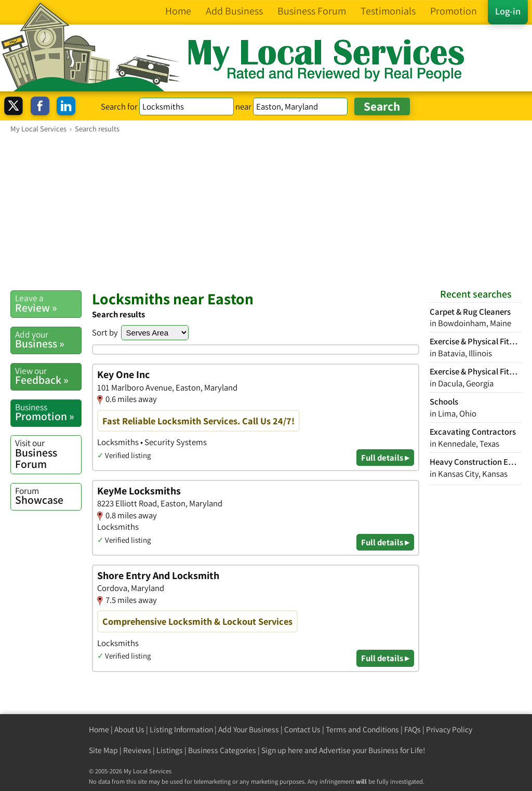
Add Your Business (249, 729)
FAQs (413, 729)
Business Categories (222, 750)
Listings (170, 750)
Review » (48, 303)
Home (99, 729)
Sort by (105, 332)
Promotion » (48, 412)
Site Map (103, 750)
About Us (129, 729)
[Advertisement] (266, 211)
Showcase (48, 496)
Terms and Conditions (362, 729)
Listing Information (181, 729)
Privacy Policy (449, 729)
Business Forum (48, 454)
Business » (48, 340)
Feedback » (48, 376)
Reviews (137, 750)
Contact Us (302, 729)
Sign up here (282, 750)
